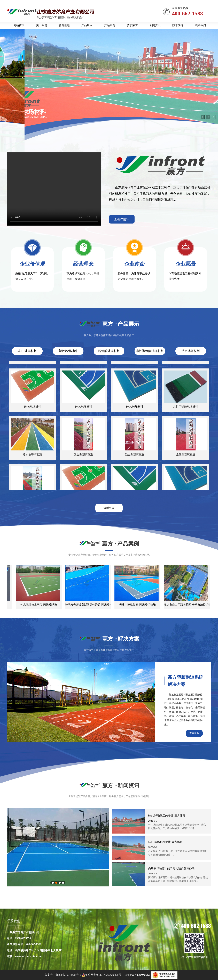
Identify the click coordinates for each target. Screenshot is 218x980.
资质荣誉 (132, 25)
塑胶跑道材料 (68, 351)
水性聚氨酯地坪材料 (150, 351)
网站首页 (19, 25)
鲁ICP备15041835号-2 (68, 975)
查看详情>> (122, 219)
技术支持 (178, 25)
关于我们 (42, 25)
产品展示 (87, 25)
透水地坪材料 (191, 351)
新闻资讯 (155, 25)
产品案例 (110, 25)
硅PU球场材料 (27, 351)
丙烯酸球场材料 (109, 351)
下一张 (105, 847)
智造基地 (64, 25)
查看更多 (109, 508)
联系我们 (200, 25)
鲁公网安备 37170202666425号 (103, 975)
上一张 (11, 847)
